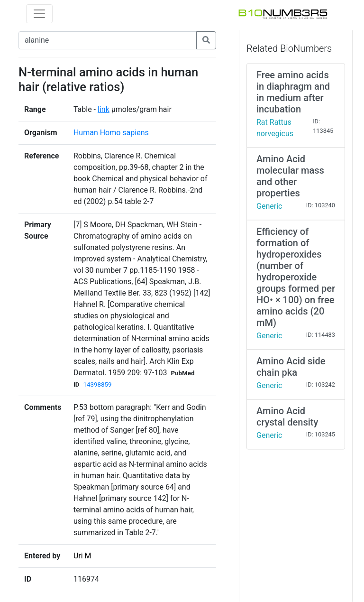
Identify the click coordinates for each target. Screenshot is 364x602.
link (104, 109)
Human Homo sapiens (111, 133)
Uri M (82, 556)
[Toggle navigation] (39, 14)
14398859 (97, 384)
